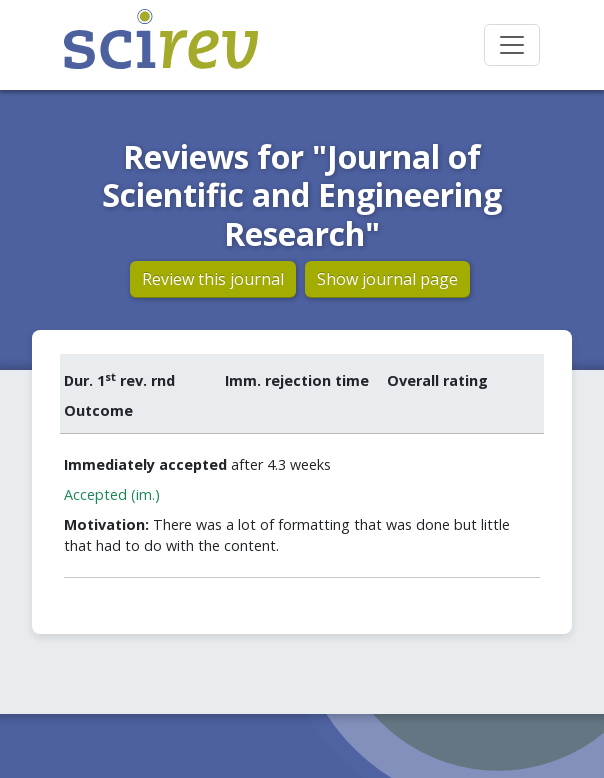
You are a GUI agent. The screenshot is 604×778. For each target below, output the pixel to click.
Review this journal (213, 279)
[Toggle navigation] (512, 45)
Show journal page (387, 279)
